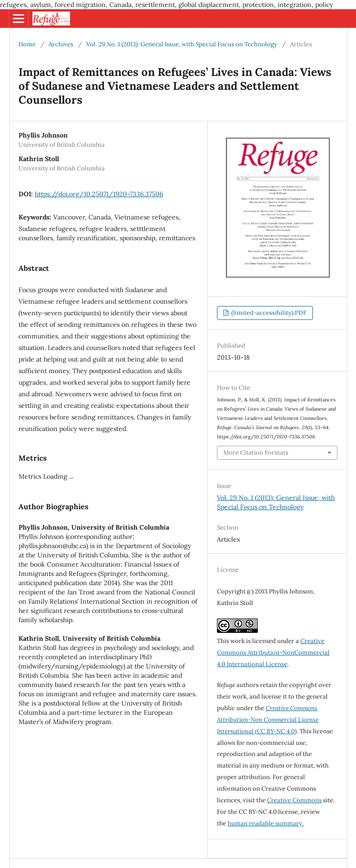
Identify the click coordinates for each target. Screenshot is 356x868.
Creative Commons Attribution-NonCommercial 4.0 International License (273, 653)
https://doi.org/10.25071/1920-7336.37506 (99, 194)
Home (27, 44)
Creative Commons (294, 800)
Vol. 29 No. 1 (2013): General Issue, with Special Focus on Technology (182, 44)
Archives (61, 44)
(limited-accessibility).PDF (268, 313)
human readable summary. (266, 823)
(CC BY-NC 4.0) (268, 720)
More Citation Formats (256, 453)
